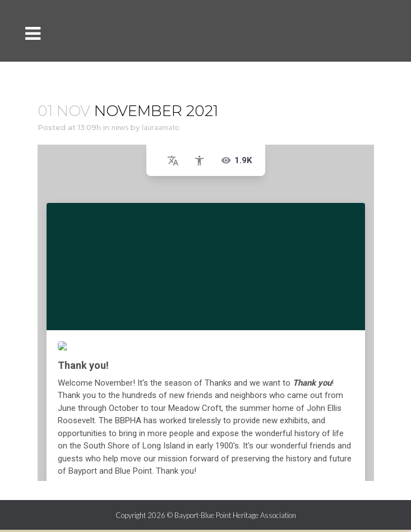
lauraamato (161, 127)
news (120, 127)
